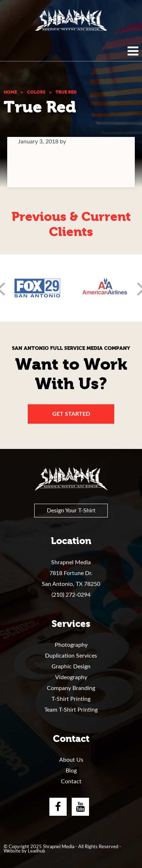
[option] (37, 288)
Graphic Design (71, 667)
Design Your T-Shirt (71, 511)
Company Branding (71, 688)
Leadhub (36, 851)
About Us (71, 760)
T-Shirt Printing (71, 699)
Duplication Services (71, 656)
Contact (71, 782)
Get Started (71, 414)
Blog (71, 771)
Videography (71, 677)
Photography (71, 645)
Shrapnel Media (71, 20)
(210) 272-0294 (71, 595)
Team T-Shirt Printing (71, 710)
